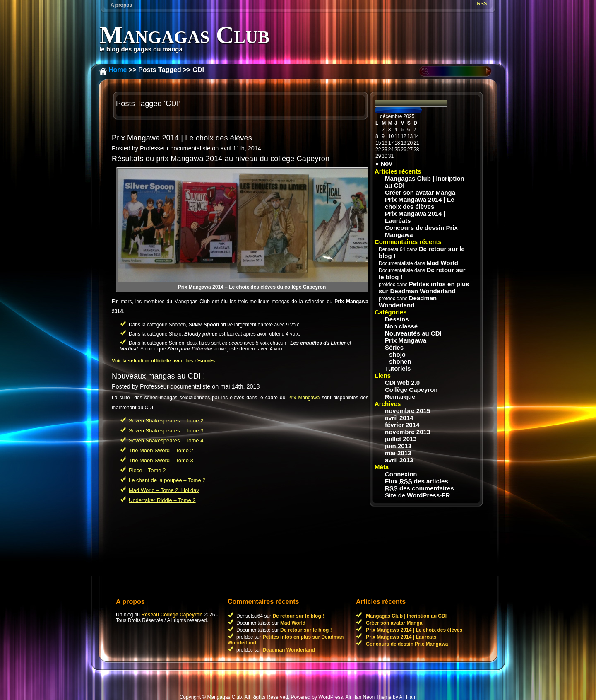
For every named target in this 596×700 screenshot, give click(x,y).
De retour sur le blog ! (298, 616)
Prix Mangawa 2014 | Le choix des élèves (182, 138)
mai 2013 (398, 453)
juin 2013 (398, 446)
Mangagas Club (184, 35)
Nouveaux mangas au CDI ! (158, 376)
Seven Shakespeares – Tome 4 (166, 441)
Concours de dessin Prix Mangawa (421, 231)
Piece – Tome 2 (147, 470)
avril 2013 (399, 460)
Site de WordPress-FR (417, 495)
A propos (121, 5)
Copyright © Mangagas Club (211, 697)
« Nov (384, 163)
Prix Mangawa (304, 398)
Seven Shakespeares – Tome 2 (166, 421)
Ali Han (407, 697)
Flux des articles (417, 481)
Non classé (401, 326)
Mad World (442, 263)
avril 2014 (399, 418)
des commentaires (419, 488)
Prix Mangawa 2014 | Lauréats (415, 217)
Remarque (400, 397)
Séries (394, 347)
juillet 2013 (401, 439)
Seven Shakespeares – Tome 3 (166, 431)
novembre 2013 (407, 432)
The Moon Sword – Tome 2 (161, 450)
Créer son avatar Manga (420, 192)
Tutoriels (398, 368)
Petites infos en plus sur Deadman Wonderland (424, 287)
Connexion (401, 474)
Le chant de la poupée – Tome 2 (167, 480)
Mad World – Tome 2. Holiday (164, 490)
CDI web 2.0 (402, 383)
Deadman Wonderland (408, 302)
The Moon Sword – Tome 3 (161, 460)
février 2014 (402, 425)
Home (118, 70)
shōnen (400, 361)
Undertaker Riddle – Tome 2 (162, 500)
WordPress (330, 697)
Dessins (397, 319)
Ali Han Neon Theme (368, 697)
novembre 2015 (407, 411)
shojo (397, 354)
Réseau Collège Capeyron (172, 615)
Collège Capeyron (411, 390)
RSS (482, 4)
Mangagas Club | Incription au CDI (425, 182)
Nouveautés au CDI (413, 333)
